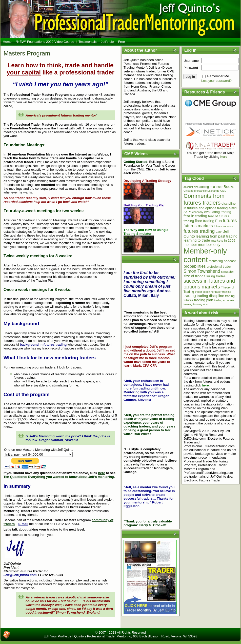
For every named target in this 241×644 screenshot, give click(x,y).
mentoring (216, 261)
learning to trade (197, 240)
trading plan (204, 300)
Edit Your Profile (55, 636)
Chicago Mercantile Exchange (202, 191)
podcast (230, 261)
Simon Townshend (202, 271)
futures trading (199, 231)
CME (223, 191)
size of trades (194, 276)
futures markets (198, 226)
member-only (209, 245)
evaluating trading (218, 212)
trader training (223, 292)
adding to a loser (211, 187)
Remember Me (218, 76)
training (188, 304)
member (190, 245)
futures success (223, 226)
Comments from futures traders (204, 199)
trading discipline (210, 296)
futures (230, 221)
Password (191, 68)
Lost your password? (216, 81)
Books (229, 187)
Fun (218, 221)
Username (191, 61)
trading (190, 296)
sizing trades (216, 276)
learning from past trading (217, 236)
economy (198, 212)
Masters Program (27, 53)
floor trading (205, 221)
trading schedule (224, 300)
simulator (227, 272)
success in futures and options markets (209, 284)
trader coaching (204, 292)
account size (191, 187)
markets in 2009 (223, 240)
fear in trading (195, 216)
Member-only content (205, 255)
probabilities (195, 266)
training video (201, 304)
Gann (219, 232)
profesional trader (219, 267)
